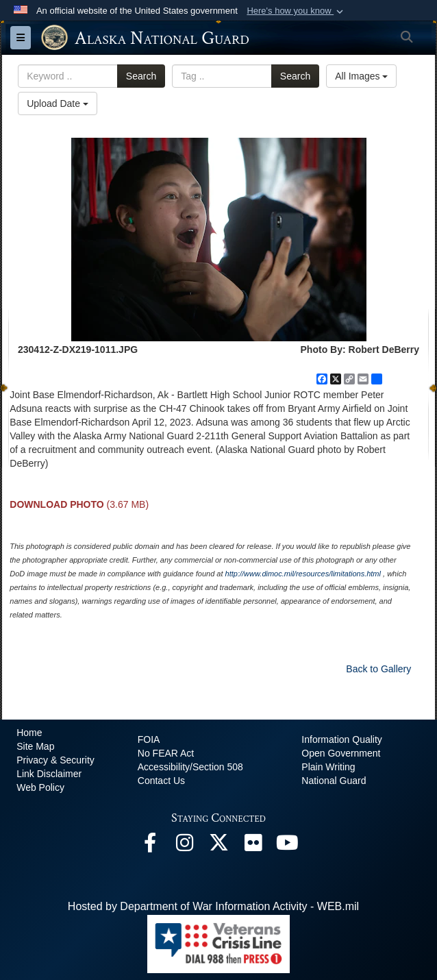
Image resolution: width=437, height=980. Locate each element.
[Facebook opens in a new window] (150, 846)
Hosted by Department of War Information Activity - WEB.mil (213, 906)
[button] (296, 11)
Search (141, 76)
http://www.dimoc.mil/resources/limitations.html (303, 574)
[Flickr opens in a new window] (253, 846)
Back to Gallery (378, 669)
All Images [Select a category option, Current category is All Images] (361, 76)
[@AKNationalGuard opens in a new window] (218, 846)
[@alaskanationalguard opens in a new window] (184, 846)
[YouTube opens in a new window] (287, 846)
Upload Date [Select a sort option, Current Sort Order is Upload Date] (58, 103)
